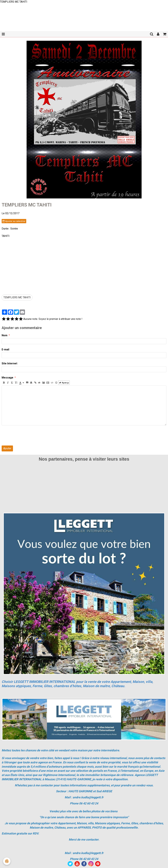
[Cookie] (7, 861)
